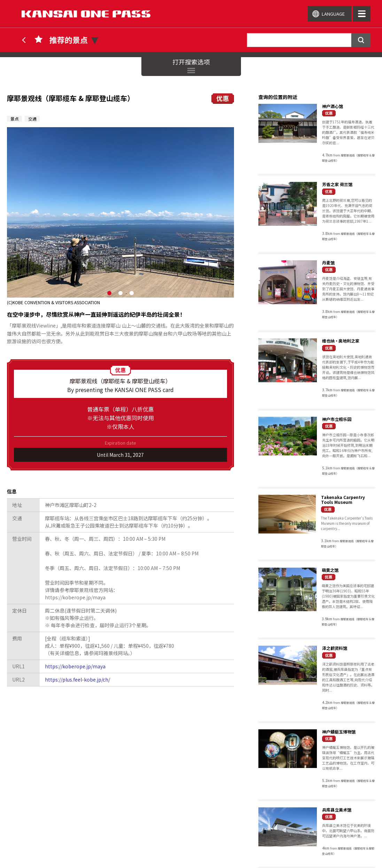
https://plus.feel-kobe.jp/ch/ (77, 679)
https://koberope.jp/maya (75, 666)
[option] (120, 216)
